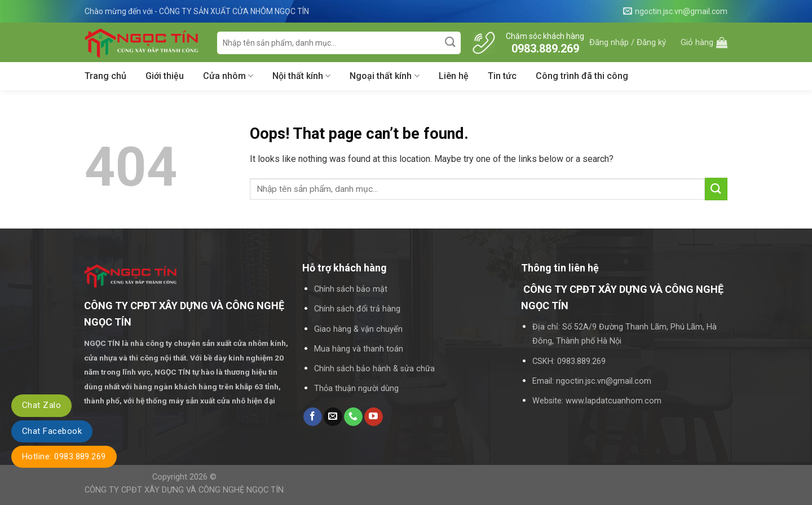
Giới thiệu (165, 76)
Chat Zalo (41, 405)
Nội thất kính (301, 76)
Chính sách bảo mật (351, 289)
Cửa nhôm (228, 76)
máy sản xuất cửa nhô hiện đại (223, 401)
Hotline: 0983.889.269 (64, 456)
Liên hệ (454, 76)
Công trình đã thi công (582, 76)
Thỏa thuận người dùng (356, 388)
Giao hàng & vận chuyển (358, 329)
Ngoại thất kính (384, 76)
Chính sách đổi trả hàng (357, 309)
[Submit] (451, 43)
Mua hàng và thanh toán (359, 349)
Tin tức (502, 76)
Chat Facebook (52, 431)
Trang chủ (105, 76)
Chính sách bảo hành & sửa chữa (374, 369)
